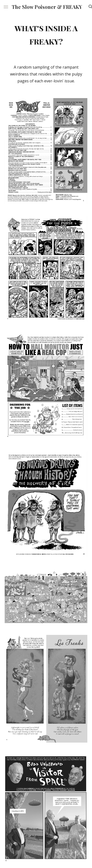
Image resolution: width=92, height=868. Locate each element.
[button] (6, 7)
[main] (46, 35)
